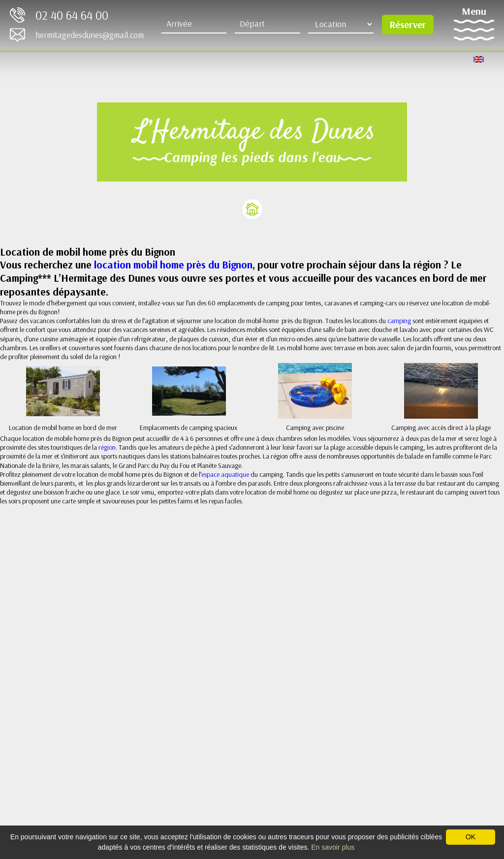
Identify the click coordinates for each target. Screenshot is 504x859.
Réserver (408, 24)
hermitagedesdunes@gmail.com (90, 35)
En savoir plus (333, 847)
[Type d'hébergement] (341, 24)
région (107, 447)
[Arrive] (194, 24)
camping (400, 321)
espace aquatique (225, 474)
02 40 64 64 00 (72, 15)
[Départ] (268, 24)
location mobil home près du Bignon (173, 264)
